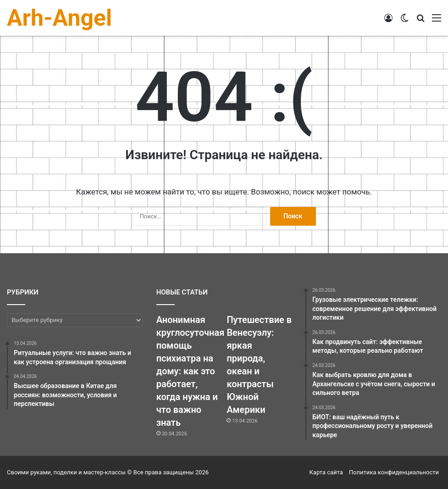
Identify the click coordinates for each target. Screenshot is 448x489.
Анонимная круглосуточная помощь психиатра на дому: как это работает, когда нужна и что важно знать (191, 371)
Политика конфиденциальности (394, 472)
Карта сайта (326, 472)
